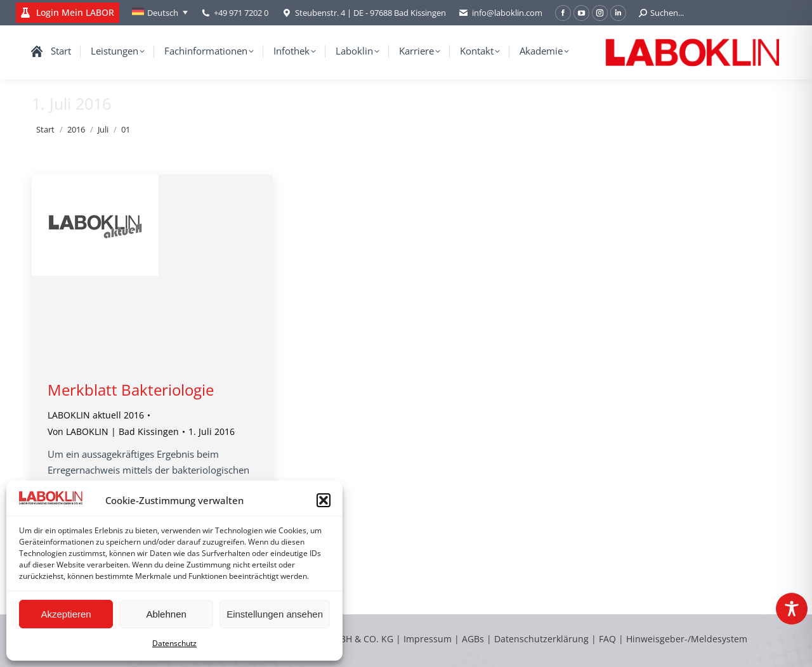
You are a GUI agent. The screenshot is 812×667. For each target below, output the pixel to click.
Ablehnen (166, 614)
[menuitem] (160, 13)
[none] (160, 13)
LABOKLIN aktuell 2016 (96, 415)
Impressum (428, 639)
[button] (324, 500)
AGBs (474, 639)
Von (113, 431)
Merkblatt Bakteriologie (131, 390)
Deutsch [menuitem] (163, 13)
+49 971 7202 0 (241, 13)
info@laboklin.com (501, 13)
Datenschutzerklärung (541, 639)
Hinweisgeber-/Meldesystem (687, 639)
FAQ (607, 639)
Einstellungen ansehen (275, 614)
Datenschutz (174, 643)
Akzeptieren (66, 614)
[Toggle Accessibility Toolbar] (792, 609)
